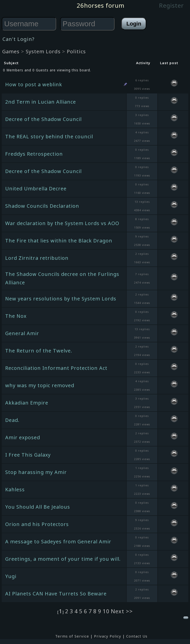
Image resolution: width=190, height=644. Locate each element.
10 (106, 611)
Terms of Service (72, 636)
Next (118, 611)
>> (129, 611)
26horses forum (101, 5)
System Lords (43, 51)
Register (171, 5)
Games (11, 51)
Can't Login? (18, 39)
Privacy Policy (108, 636)
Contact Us (137, 636)
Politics (76, 51)
